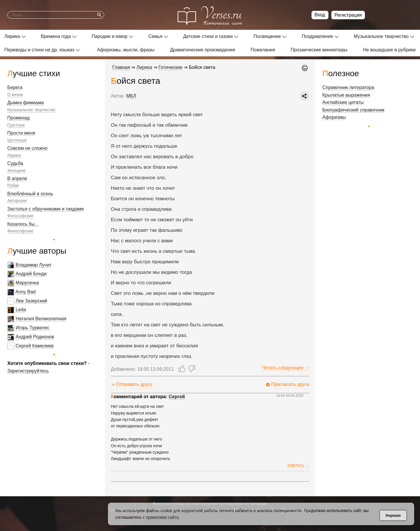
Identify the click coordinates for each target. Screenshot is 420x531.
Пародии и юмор (110, 36)
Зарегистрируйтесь (28, 371)
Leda (21, 310)
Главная (121, 67)
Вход (320, 15)
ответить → (298, 465)
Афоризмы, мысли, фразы (126, 50)
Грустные (16, 125)
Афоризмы (334, 117)
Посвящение (267, 36)
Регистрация (348, 15)
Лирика (12, 36)
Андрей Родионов (35, 337)
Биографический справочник (353, 110)
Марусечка (27, 283)
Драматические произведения (203, 50)
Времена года (56, 36)
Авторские (17, 201)
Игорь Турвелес (32, 328)
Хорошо (393, 515)
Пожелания (263, 50)
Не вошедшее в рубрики (389, 50)
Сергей (177, 397)
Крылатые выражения (346, 95)
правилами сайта (162, 517)
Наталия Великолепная (41, 319)
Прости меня (21, 133)
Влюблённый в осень (30, 194)
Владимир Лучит (34, 265)
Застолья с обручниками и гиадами (45, 209)
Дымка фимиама (26, 103)
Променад (18, 118)
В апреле (17, 179)
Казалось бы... (23, 224)
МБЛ (131, 96)
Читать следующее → (286, 368)
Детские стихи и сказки (208, 36)
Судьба (15, 163)
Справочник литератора (348, 87)
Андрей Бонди (31, 274)
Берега (15, 87)
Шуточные (17, 140)
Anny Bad (26, 292)
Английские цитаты (343, 102)
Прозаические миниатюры (319, 50)
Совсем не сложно (27, 148)
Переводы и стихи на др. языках (39, 50)
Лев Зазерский (31, 301)
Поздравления (317, 36)
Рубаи (13, 185)
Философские (20, 216)
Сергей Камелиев (34, 346)
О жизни (15, 95)
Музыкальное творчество (381, 36)
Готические (170, 67)
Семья (155, 36)
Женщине (16, 170)
